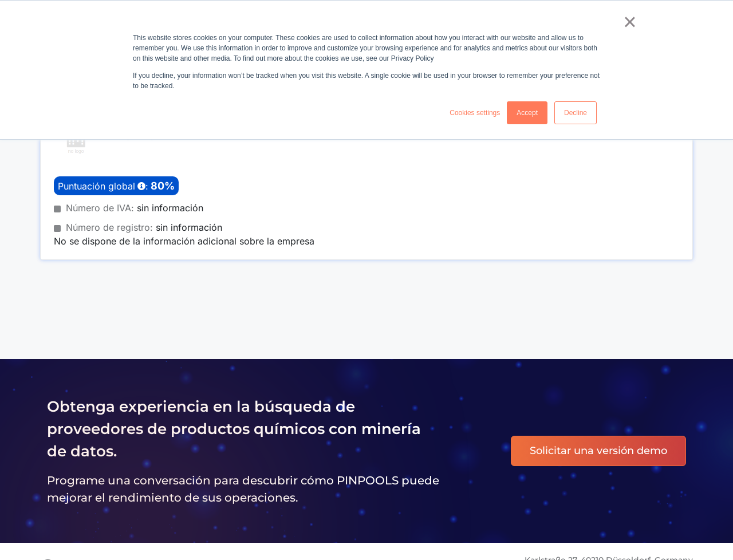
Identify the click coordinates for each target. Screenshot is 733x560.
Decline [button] (576, 113)
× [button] (630, 22)
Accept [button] (527, 113)
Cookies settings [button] (475, 113)
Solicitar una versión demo (598, 451)
